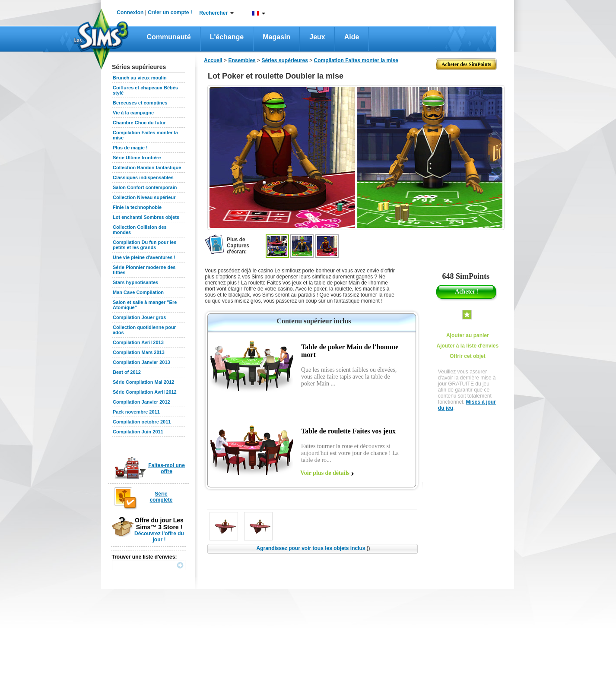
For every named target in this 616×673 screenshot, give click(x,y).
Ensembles (242, 60)
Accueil (213, 60)
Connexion (130, 13)
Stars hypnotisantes (135, 282)
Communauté (169, 37)
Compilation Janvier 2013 (141, 362)
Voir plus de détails (325, 473)
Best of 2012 (127, 372)
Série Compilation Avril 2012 (145, 392)
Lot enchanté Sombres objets (146, 217)
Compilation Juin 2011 (138, 432)
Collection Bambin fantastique (147, 167)
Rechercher (213, 13)
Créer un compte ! (170, 13)
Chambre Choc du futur (139, 123)
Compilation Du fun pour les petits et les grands (144, 245)
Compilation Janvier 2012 (141, 402)
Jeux (317, 37)
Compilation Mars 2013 (139, 352)
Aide (352, 37)
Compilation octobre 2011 (142, 422)
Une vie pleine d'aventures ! (144, 257)
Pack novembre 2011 (136, 412)
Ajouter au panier (468, 335)
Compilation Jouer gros (139, 317)
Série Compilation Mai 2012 (143, 382)
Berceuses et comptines (140, 103)
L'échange (227, 37)
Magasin (276, 37)
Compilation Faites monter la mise (356, 60)
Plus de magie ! (130, 148)
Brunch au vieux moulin (140, 78)
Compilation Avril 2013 (138, 342)
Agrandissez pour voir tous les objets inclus (313, 548)
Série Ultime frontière (137, 158)
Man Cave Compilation (138, 292)
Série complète (161, 497)
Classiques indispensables (143, 177)
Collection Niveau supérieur (144, 197)
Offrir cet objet (468, 356)
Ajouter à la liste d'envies (468, 346)
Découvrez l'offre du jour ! (159, 537)
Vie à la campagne (133, 113)
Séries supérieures (284, 60)
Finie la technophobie (137, 207)
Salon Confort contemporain (145, 187)
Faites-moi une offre (167, 468)
